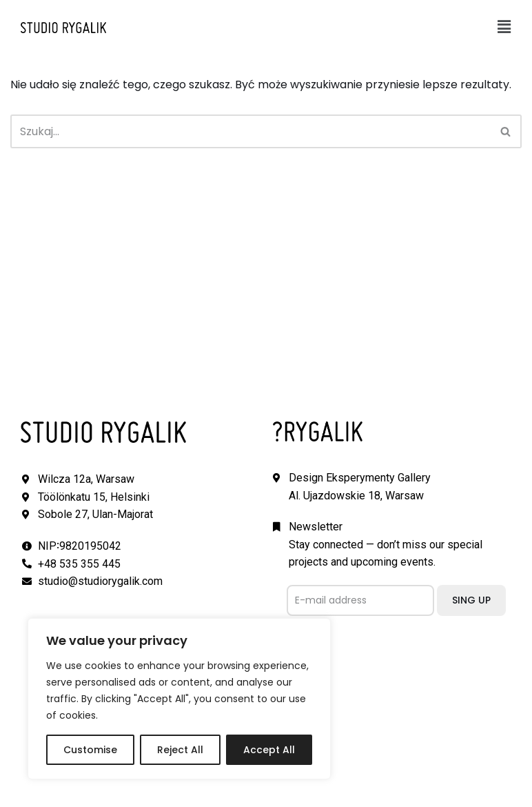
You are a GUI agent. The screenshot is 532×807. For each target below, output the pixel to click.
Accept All (269, 750)
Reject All (180, 750)
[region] (179, 699)
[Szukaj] (250, 131)
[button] (504, 27)
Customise (90, 750)
